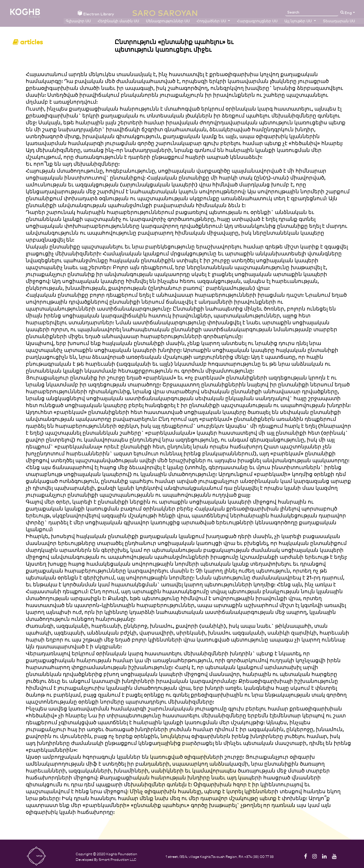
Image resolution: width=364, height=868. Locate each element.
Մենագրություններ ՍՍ (168, 21)
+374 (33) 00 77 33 (259, 856)
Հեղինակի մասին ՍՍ (118, 21)
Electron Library (96, 14)
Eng (348, 13)
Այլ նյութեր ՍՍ (299, 21)
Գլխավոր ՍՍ (78, 21)
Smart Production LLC (118, 859)
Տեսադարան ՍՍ (339, 21)
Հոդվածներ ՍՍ (212, 21)
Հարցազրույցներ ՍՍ (257, 21)
